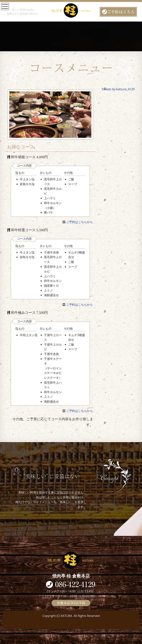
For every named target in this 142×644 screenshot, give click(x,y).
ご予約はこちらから (80, 222)
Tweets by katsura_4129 (118, 89)
